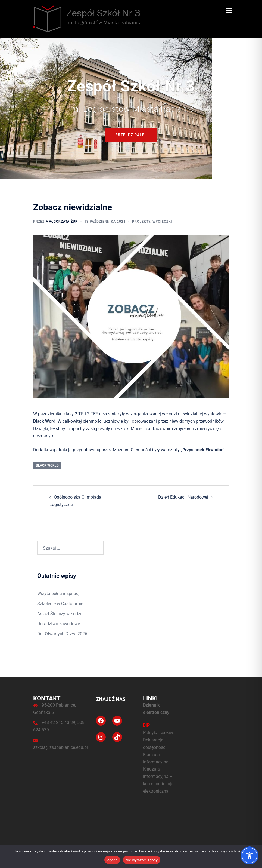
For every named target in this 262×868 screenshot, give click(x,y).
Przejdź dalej (131, 135)
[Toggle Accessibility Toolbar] (249, 855)
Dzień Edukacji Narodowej (183, 497)
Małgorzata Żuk (62, 222)
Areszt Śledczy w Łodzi (59, 614)
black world (47, 465)
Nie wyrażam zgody (142, 860)
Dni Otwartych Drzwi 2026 (62, 634)
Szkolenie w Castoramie (60, 604)
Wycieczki (162, 222)
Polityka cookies (159, 733)
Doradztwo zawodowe (59, 624)
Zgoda (112, 860)
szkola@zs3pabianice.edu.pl (60, 747)
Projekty (141, 222)
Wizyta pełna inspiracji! (59, 594)
